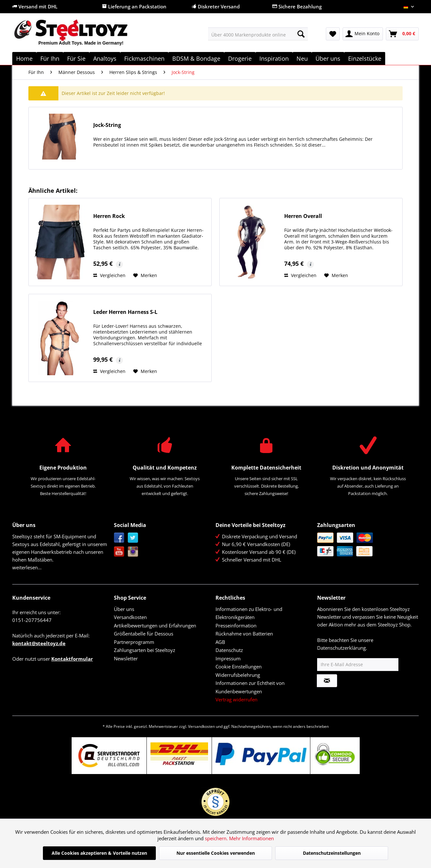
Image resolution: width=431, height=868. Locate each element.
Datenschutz (229, 650)
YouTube (119, 552)
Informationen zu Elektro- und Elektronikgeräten (249, 613)
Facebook (119, 538)
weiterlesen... (27, 567)
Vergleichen (109, 275)
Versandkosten (130, 617)
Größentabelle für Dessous (144, 634)
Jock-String (107, 125)
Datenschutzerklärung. (342, 648)
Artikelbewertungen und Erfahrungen (155, 625)
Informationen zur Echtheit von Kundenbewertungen (250, 687)
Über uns (124, 609)
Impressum (228, 658)
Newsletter (126, 658)
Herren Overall (303, 216)
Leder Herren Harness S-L (125, 312)
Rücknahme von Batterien (244, 634)
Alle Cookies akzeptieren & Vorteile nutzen (99, 853)
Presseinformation (236, 625)
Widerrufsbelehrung (238, 675)
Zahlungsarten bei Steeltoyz (145, 650)
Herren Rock (109, 216)
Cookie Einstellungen (239, 666)
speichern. (217, 838)
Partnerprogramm (134, 642)
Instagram (133, 552)
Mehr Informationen (251, 838)
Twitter (133, 538)
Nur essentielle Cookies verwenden (216, 853)
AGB (220, 642)
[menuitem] (258, 34)
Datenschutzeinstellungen (332, 853)
